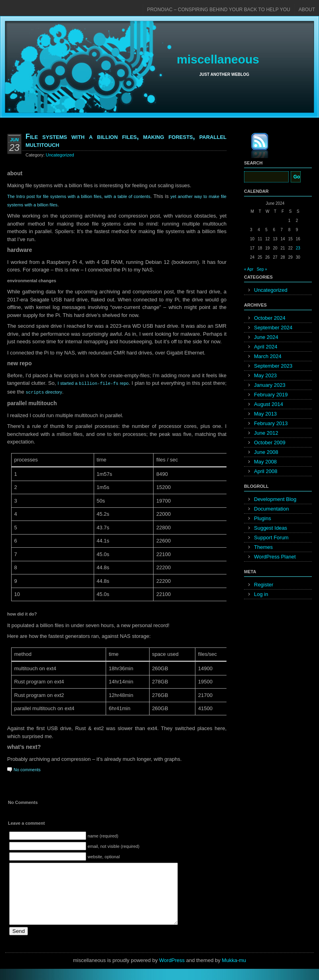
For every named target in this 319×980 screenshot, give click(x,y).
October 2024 (270, 318)
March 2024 (268, 356)
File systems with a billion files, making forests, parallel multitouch (126, 141)
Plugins (263, 518)
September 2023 (273, 366)
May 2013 (265, 414)
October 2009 (270, 442)
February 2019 (271, 395)
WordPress (172, 971)
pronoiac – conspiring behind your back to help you (219, 10)
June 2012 (266, 433)
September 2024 (273, 328)
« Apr (249, 269)
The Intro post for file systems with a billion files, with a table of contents (79, 196)
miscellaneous (218, 59)
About (307, 10)
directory (44, 392)
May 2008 (265, 462)
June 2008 (266, 452)
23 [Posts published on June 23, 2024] (298, 248)
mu (242, 971)
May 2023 (265, 375)
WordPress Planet (275, 557)
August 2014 (269, 404)
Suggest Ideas (271, 528)
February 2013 (271, 423)
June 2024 (266, 337)
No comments (27, 769)
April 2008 (266, 471)
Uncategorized (60, 155)
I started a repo (93, 383)
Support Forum (271, 538)
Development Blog (275, 499)
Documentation (271, 509)
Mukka (229, 971)
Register (264, 585)
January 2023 (270, 385)
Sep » (262, 269)
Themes (263, 547)
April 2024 (266, 347)
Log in (261, 594)
